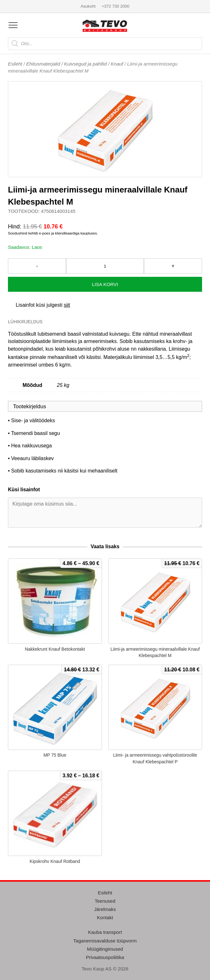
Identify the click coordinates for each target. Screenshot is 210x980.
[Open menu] (13, 25)
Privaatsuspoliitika (105, 957)
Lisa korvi (105, 284)
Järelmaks (105, 909)
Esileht (15, 64)
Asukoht (88, 6)
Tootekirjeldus (30, 406)
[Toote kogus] (105, 266)
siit (67, 305)
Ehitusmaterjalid (43, 64)
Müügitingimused (105, 949)
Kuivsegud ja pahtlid (85, 64)
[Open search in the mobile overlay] (105, 44)
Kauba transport (105, 932)
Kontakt (105, 917)
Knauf (117, 64)
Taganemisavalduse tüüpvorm (105, 941)
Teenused (105, 901)
